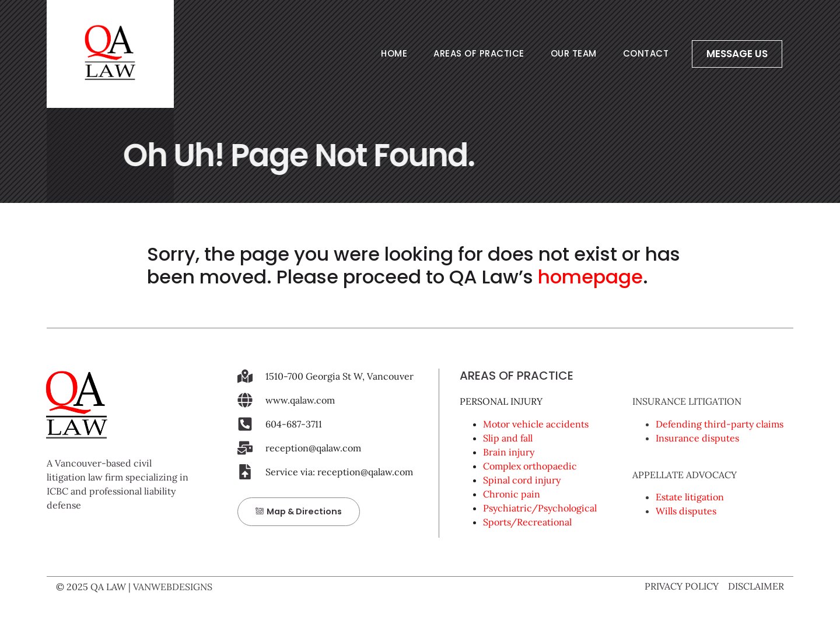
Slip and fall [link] (508, 438)
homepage (590, 277)
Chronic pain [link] (512, 494)
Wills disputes (686, 511)
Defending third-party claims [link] (720, 424)
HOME (394, 53)
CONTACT (646, 53)
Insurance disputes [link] (697, 438)
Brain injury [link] (509, 452)
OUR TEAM (574, 53)
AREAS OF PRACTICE (479, 53)
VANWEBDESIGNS (173, 587)
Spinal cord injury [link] (522, 480)
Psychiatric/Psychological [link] (540, 508)
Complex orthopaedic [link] (530, 466)
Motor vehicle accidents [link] (536, 424)
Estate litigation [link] (690, 497)
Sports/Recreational (527, 522)
